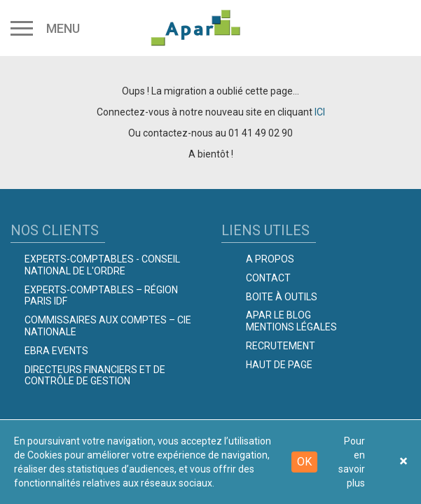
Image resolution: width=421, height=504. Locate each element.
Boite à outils (282, 297)
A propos (270, 259)
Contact (268, 278)
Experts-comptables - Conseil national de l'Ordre (102, 265)
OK (304, 462)
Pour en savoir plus (352, 462)
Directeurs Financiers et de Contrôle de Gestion (95, 376)
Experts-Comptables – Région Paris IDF (101, 296)
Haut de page (279, 365)
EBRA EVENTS (56, 351)
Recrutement (281, 346)
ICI (320, 112)
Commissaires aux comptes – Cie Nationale (108, 326)
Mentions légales (291, 327)
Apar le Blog (278, 315)
